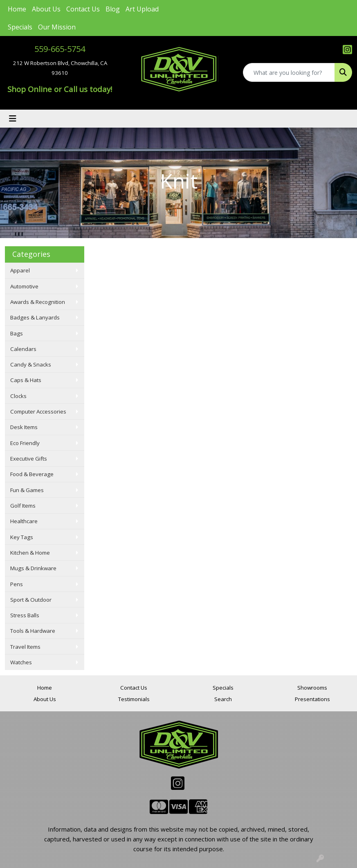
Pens (17, 584)
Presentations (312, 699)
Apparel (20, 270)
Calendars (23, 349)
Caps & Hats (26, 380)
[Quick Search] (289, 72)
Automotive (24, 286)
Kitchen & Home (30, 553)
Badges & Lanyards (35, 317)
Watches (21, 662)
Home (17, 9)
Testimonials (134, 699)
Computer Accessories (38, 412)
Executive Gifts (29, 459)
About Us (46, 9)
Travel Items (25, 647)
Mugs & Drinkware (33, 568)
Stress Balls (25, 615)
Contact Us (83, 9)
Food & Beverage (32, 474)
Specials (20, 27)
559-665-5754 (60, 49)
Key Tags (22, 537)
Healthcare (24, 521)
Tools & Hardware (33, 631)
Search (223, 699)
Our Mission (57, 27)
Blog (113, 9)
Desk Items (24, 427)
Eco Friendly (25, 443)
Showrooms (312, 688)
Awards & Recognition (38, 302)
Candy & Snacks (31, 364)
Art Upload (142, 9)
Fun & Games (27, 490)
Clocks (18, 396)
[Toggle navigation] (13, 119)
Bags (17, 333)
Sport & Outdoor (31, 600)
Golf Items (23, 506)
